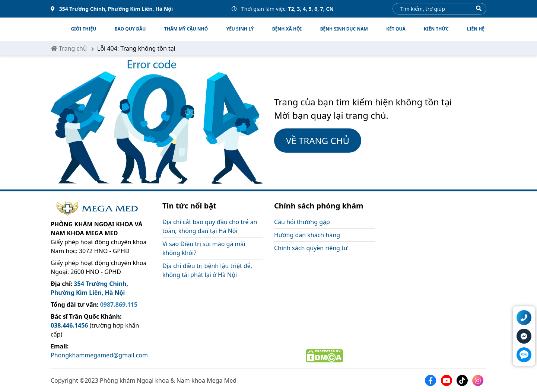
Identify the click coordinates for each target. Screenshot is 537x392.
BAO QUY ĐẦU (130, 29)
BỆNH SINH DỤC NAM (344, 29)
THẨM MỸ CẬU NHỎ (186, 29)
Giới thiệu (83, 29)
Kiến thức (436, 29)
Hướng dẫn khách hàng (307, 235)
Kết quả (396, 29)
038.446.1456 (69, 325)
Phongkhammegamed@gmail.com (99, 355)
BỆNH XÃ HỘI (287, 29)
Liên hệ (476, 29)
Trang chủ (69, 48)
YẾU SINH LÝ (240, 29)
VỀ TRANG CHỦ (318, 141)
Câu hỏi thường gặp (302, 222)
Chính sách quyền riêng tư (311, 248)
